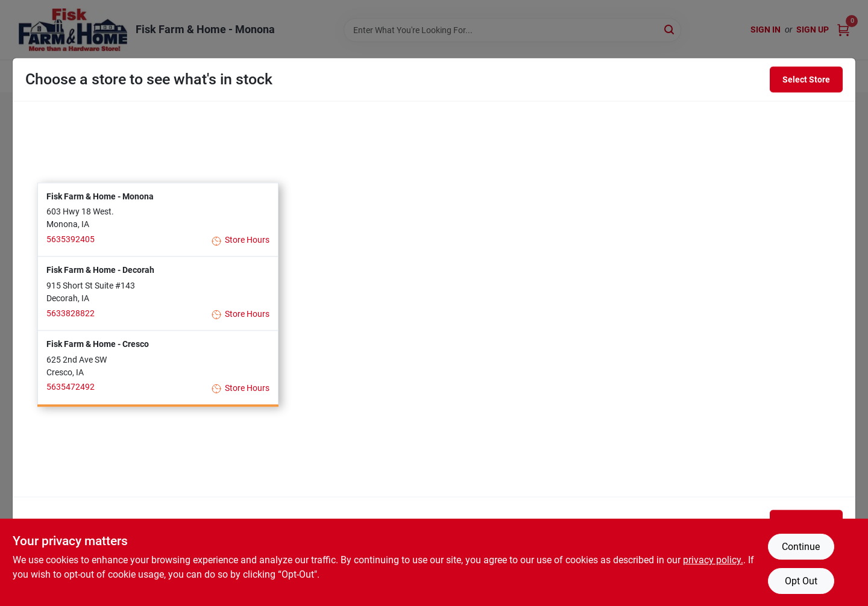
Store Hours (241, 241)
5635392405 (71, 239)
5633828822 (71, 313)
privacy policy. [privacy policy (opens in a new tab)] (713, 560)
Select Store (806, 80)
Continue (801, 547)
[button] (158, 220)
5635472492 (71, 387)
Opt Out (801, 581)
